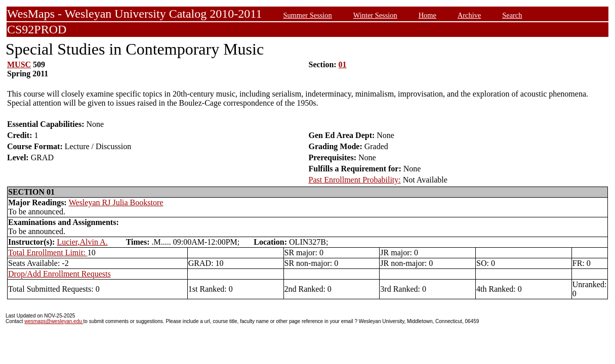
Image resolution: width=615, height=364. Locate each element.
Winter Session (375, 15)
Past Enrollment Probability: (355, 180)
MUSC (19, 64)
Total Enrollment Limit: (48, 253)
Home (427, 15)
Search (512, 15)
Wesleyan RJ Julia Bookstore (116, 202)
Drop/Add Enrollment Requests (59, 274)
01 (343, 64)
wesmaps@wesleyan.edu (54, 321)
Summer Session (307, 15)
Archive (469, 15)
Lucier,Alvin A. (82, 242)
